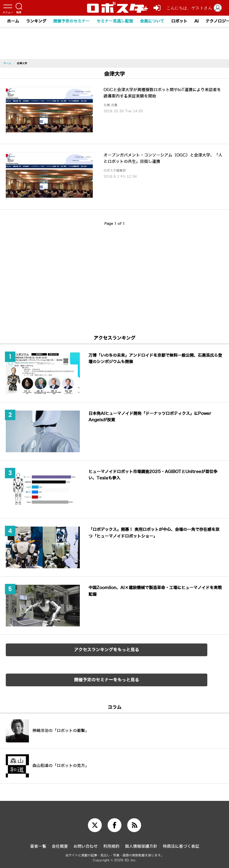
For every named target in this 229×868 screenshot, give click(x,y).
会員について (152, 21)
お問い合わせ (86, 846)
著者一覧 (38, 846)
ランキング (36, 21)
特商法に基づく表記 (181, 846)
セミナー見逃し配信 (115, 21)
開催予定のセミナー (71, 21)
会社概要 (60, 846)
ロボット (179, 21)
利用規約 (111, 846)
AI (196, 21)
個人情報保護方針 (141, 846)
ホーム (13, 21)
